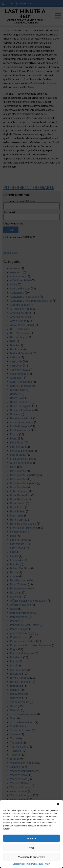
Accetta (32, 838)
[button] (58, 804)
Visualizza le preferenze (32, 857)
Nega (32, 848)
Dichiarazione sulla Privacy (38, 864)
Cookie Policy (19, 864)
